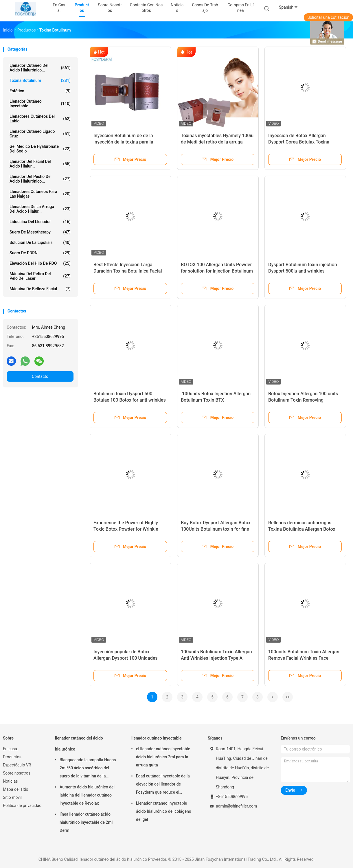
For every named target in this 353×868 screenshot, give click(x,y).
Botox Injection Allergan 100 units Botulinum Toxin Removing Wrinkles (303, 400)
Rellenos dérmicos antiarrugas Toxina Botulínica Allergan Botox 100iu (302, 529)
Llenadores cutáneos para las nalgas (40, 194)
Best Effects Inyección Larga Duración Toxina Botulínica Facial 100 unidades (128, 271)
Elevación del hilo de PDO (40, 263)
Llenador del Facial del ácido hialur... (40, 164)
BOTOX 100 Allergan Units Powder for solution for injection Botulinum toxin (217, 271)
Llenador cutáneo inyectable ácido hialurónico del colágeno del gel (164, 811)
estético (40, 91)
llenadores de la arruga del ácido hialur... (40, 209)
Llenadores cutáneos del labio (40, 119)
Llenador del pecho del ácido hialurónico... (40, 179)
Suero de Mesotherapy (40, 232)
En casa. (11, 749)
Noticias (10, 781)
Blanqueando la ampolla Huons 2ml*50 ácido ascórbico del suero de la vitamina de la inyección (88, 769)
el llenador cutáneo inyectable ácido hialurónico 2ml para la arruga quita (163, 757)
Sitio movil (12, 797)
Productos (12, 757)
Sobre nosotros (17, 773)
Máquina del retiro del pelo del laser (40, 276)
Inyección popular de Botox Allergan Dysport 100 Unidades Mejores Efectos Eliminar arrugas (128, 658)
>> (288, 697)
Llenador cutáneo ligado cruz (40, 134)
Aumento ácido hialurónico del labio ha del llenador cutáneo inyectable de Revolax (87, 795)
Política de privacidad (22, 806)
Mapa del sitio (16, 789)
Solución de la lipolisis (40, 242)
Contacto (40, 376)
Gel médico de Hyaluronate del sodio (40, 149)
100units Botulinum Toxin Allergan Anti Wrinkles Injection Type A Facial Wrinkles (216, 658)
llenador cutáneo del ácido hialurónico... (40, 68)
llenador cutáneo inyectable (40, 104)
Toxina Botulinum (40, 80)
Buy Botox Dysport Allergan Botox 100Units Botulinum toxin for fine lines (216, 529)
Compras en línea (240, 8)
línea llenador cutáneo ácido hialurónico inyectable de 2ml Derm (86, 822)
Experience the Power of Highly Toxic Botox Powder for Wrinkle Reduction (126, 529)
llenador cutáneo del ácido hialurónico (79, 744)
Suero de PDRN (40, 253)
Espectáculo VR (17, 765)
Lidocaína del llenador (40, 222)
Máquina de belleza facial (40, 289)
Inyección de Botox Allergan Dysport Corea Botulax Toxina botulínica (299, 142)
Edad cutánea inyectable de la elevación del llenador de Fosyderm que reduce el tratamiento (163, 785)
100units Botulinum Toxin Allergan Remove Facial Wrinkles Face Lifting (304, 658)
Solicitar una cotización (328, 17)
